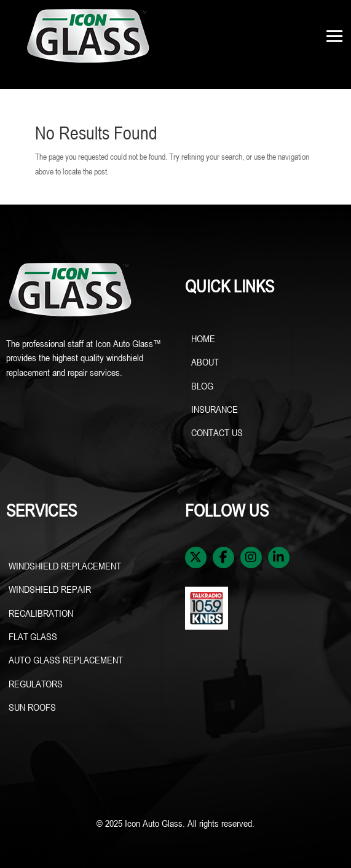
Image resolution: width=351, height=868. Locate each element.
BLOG (202, 386)
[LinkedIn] (279, 557)
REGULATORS (36, 684)
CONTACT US (217, 432)
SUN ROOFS (34, 707)
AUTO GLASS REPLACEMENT (66, 660)
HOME (203, 338)
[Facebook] (223, 557)
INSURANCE (215, 409)
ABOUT (205, 362)
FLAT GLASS (33, 636)
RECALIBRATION (41, 613)
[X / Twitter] (196, 557)
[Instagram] (251, 557)
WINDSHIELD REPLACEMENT (66, 566)
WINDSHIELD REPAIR (51, 589)
